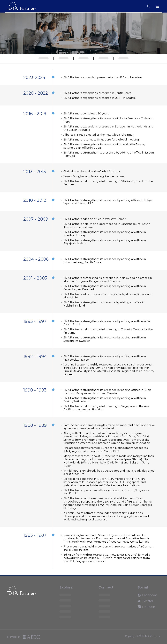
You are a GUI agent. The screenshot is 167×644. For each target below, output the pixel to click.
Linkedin (141, 608)
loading (67, 595)
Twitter (141, 602)
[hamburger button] (149, 6)
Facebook (141, 597)
